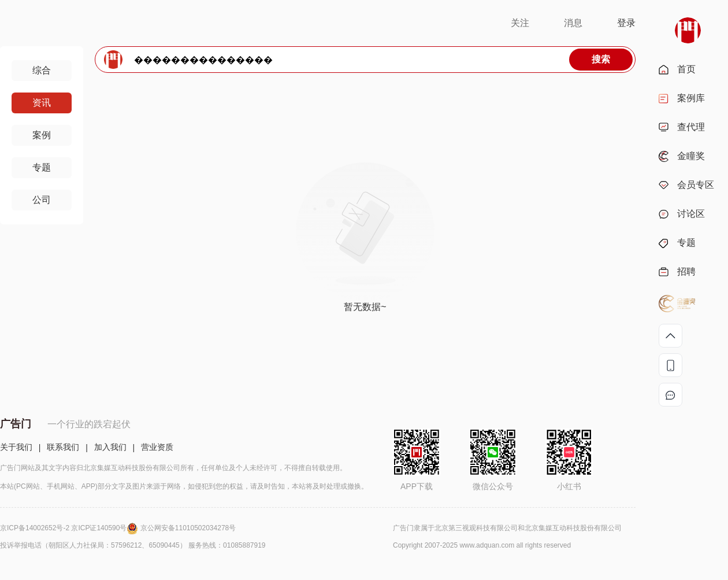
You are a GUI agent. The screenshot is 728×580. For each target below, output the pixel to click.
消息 (573, 23)
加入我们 (110, 447)
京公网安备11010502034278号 (188, 528)
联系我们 (63, 447)
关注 (520, 23)
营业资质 (157, 447)
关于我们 (16, 447)
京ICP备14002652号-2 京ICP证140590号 (70, 528)
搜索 (601, 59)
